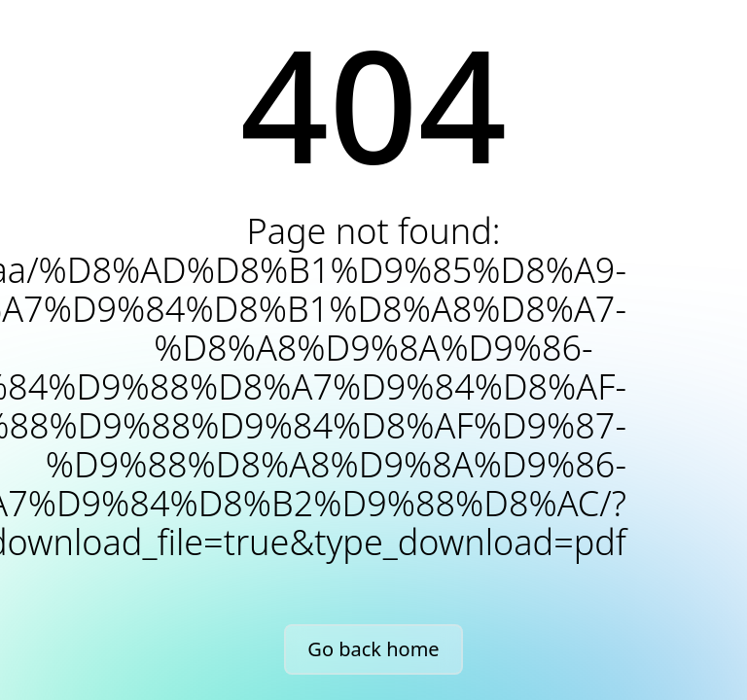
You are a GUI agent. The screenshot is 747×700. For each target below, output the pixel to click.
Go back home (373, 649)
